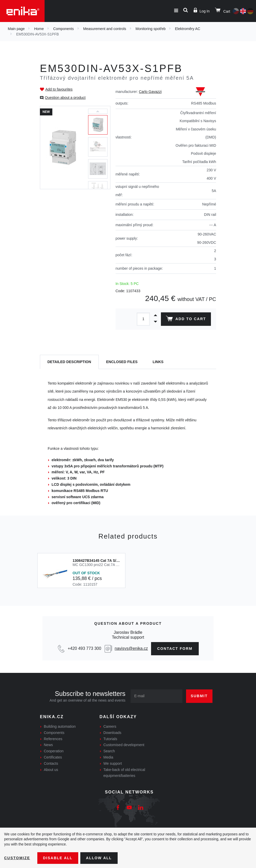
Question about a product (65, 98)
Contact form (175, 649)
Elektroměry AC (187, 29)
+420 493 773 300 (84, 648)
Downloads (112, 733)
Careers (110, 726)
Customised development (124, 745)
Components (63, 29)
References (53, 739)
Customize (17, 858)
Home (39, 29)
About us (51, 770)
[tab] (69, 362)
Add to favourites (59, 89)
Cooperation (54, 751)
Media (108, 757)
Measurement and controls (105, 29)
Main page (16, 29)
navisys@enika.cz (131, 648)
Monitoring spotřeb (151, 29)
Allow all (99, 858)
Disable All (58, 858)
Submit (199, 696)
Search (109, 751)
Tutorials (110, 739)
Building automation (60, 726)
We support (113, 763)
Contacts (51, 763)
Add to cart (186, 320)
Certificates (53, 757)
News (48, 745)
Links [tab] (158, 362)
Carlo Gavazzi (150, 92)
